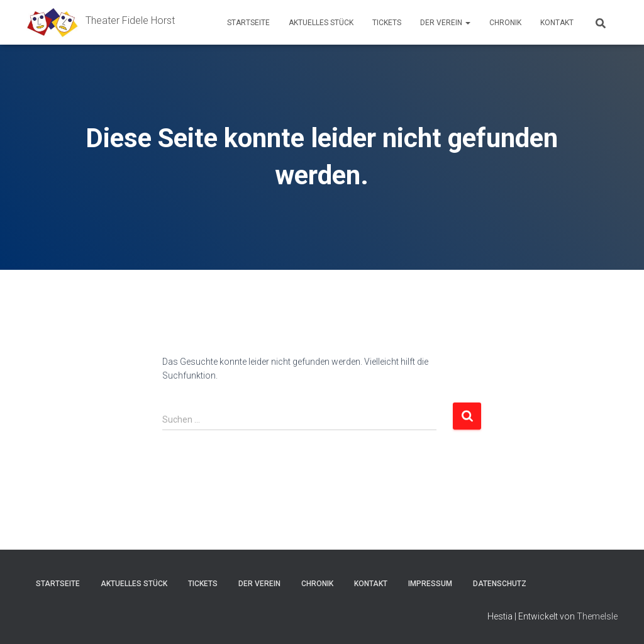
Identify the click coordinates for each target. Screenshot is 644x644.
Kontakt (557, 23)
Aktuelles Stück (321, 23)
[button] (467, 23)
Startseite (248, 23)
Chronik (505, 23)
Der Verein (445, 23)
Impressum (430, 584)
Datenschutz (500, 584)
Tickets (387, 23)
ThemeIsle (597, 616)
